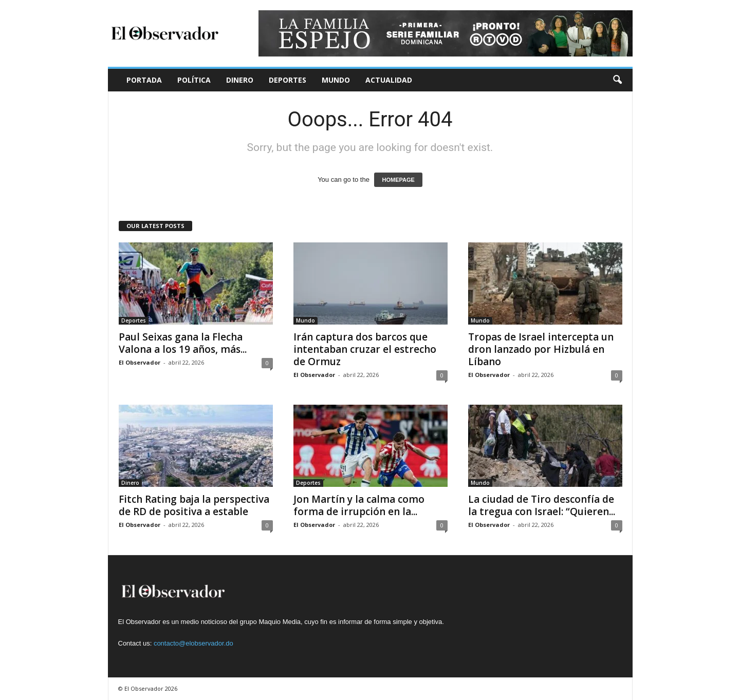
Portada (144, 80)
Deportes (288, 80)
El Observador (140, 362)
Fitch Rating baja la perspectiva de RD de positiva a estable (194, 505)
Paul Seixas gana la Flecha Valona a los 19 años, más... (183, 343)
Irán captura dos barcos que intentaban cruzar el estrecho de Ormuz (365, 349)
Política (194, 80)
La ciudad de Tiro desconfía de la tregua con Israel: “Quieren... (542, 505)
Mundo (336, 80)
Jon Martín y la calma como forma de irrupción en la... (359, 505)
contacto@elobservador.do (193, 643)
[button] (617, 80)
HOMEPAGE (398, 180)
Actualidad (389, 80)
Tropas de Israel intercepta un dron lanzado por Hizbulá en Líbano (541, 349)
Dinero (240, 80)
